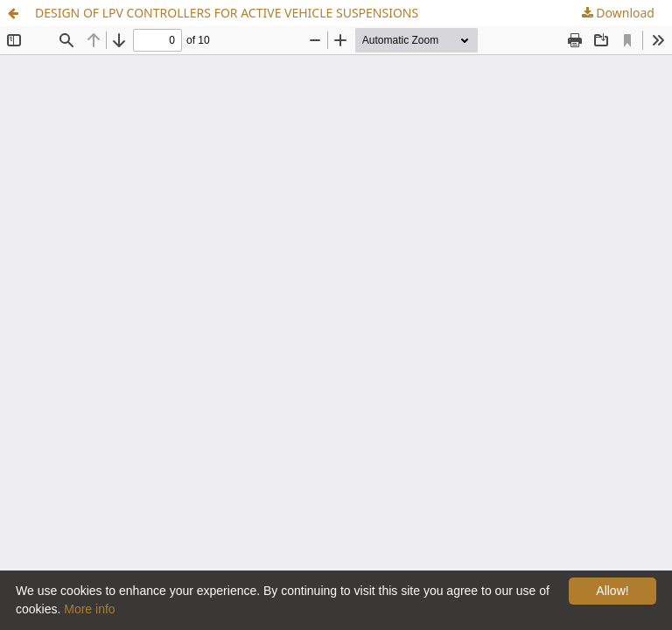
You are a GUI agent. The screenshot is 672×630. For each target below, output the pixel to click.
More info (89, 609)
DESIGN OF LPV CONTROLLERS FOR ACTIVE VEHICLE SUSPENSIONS (227, 13)
